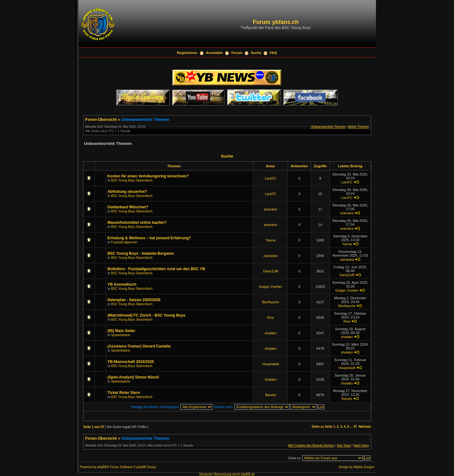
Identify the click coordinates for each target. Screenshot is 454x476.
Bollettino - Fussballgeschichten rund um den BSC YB (156, 269)
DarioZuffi (271, 271)
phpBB (102, 467)
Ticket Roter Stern (124, 393)
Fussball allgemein (124, 242)
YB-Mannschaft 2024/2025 (131, 362)
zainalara (271, 256)
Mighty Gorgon (364, 467)
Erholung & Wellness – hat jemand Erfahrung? (149, 238)
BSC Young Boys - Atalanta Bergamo (141, 253)
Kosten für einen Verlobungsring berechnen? (148, 176)
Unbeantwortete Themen (145, 119)
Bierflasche (270, 302)
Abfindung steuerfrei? (127, 192)
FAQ (273, 53)
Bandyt (270, 395)
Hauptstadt (271, 364)
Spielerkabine (121, 335)
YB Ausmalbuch (122, 284)
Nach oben (361, 446)
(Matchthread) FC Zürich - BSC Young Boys (146, 315)
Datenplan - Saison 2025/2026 (134, 300)
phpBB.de (248, 474)
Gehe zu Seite (322, 427)
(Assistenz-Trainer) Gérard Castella (139, 346)
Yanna (271, 240)
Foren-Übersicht (101, 119)
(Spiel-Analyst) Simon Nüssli (133, 377)
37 (355, 427)
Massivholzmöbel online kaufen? (137, 223)
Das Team (344, 446)
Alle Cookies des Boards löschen (311, 446)
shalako (270, 333)
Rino (271, 318)
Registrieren (187, 53)
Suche (256, 53)
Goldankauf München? (128, 207)
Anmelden (214, 53)
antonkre (271, 209)
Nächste (365, 427)
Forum (237, 53)
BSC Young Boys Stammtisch (132, 180)
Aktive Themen (358, 127)
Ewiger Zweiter (271, 287)
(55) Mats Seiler (121, 331)
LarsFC (270, 178)
